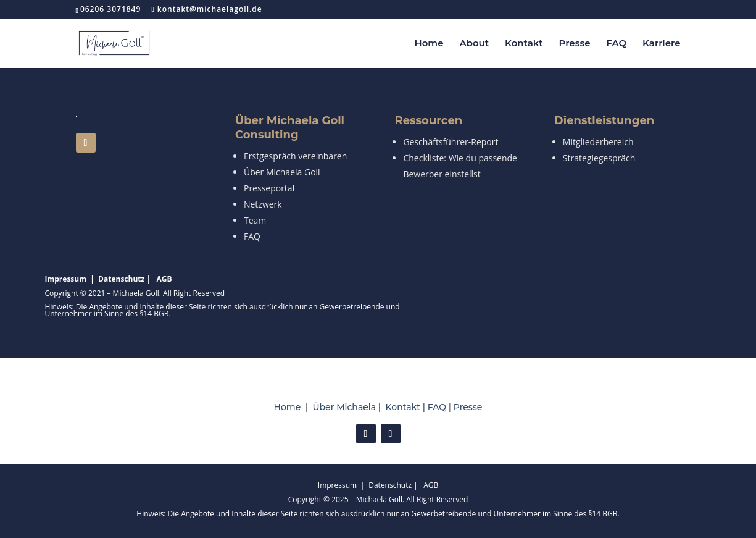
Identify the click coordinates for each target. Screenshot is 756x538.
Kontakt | (407, 407)
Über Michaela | (349, 407)
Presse (575, 44)
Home (429, 44)
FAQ (616, 44)
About (474, 44)
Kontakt (524, 44)
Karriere (661, 44)
